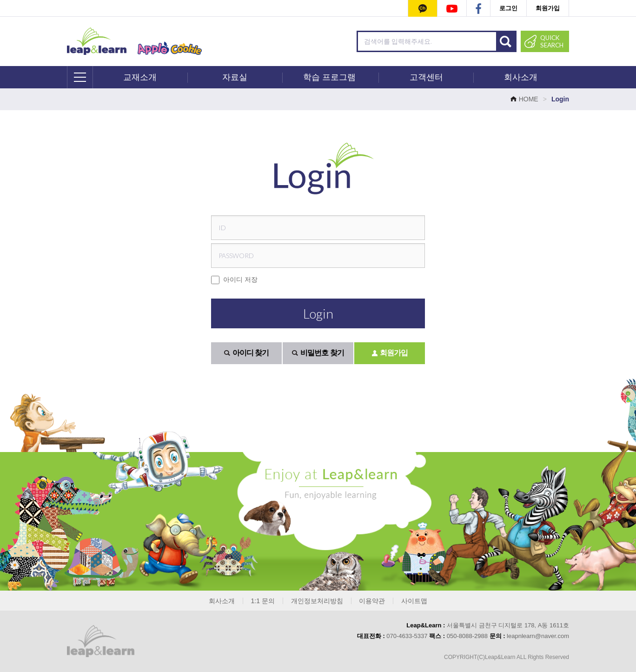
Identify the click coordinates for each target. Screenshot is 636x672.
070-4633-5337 (407, 636)
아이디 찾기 (246, 353)
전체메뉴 (80, 77)
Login (318, 313)
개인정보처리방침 (317, 601)
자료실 (235, 77)
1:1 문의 (263, 601)
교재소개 (140, 77)
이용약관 (372, 601)
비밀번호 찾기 (318, 353)
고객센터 (426, 77)
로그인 (508, 8)
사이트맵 (414, 601)
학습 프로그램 (329, 77)
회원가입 (548, 8)
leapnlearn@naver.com (538, 636)
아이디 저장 (234, 280)
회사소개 (521, 77)
